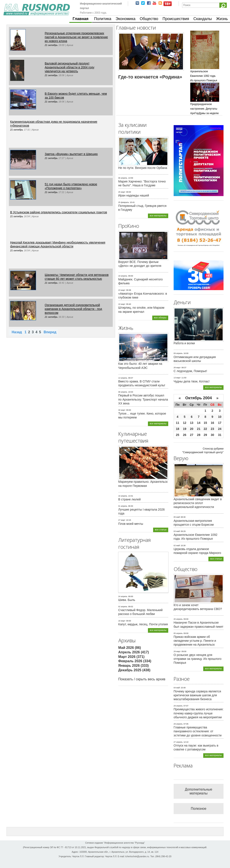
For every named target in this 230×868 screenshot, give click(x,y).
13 (192, 423)
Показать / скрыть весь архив (142, 679)
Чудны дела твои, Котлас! (192, 381)
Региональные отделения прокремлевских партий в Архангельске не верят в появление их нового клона (76, 37)
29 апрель (178, 706)
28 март (177, 368)
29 (205, 435)
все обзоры (160, 318)
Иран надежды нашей (134, 195)
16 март (122, 621)
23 (213, 429)
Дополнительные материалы (199, 791)
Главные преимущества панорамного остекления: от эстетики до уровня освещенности (198, 731)
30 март (122, 410)
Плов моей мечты (131, 524)
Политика (103, 19)
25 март (122, 192)
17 (220, 423)
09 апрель (178, 353)
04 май (177, 688)
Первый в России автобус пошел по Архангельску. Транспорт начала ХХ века (143, 399)
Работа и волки (184, 343)
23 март (122, 290)
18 (178, 429)
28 (199, 435)
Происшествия (176, 19)
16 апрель (123, 496)
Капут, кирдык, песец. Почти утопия (143, 624)
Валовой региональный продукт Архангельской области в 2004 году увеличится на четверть (70, 67)
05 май (177, 517)
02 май (177, 546)
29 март (177, 651)
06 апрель (123, 178)
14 (199, 423)
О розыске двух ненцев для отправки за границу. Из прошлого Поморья (198, 659)
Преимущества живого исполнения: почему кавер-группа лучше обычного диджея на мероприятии (199, 713)
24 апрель (123, 596)
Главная (80, 19)
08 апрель (123, 392)
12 (185, 423)
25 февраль (124, 202)
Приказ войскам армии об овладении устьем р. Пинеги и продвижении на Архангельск (195, 641)
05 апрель (178, 633)
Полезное (198, 809)
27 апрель (178, 742)
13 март (177, 378)
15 (205, 423)
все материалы (158, 215)
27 (192, 435)
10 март (122, 304)
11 (178, 423)
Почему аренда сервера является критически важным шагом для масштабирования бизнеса (197, 695)
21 (199, 429)
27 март (122, 520)
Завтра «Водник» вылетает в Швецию (71, 154)
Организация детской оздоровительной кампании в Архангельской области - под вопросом (73, 309)
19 (185, 429)
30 (213, 435)
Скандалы (203, 19)
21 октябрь (51, 45)
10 (220, 417)
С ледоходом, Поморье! (190, 371)
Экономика (125, 19)
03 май (177, 531)
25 (178, 435)
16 (213, 423)
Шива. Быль (127, 600)
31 (220, 435)
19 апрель (123, 276)
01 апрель (123, 506)
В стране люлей (130, 499)
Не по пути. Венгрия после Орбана (143, 168)
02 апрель (123, 607)
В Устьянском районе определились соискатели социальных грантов (59, 212)
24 (220, 429)
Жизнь (222, 19)
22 (205, 429)
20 (192, 429)
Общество (149, 19)
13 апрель (123, 378)
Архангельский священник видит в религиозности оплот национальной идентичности (198, 503)
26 (185, 435)
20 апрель (178, 619)
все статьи (161, 530)
